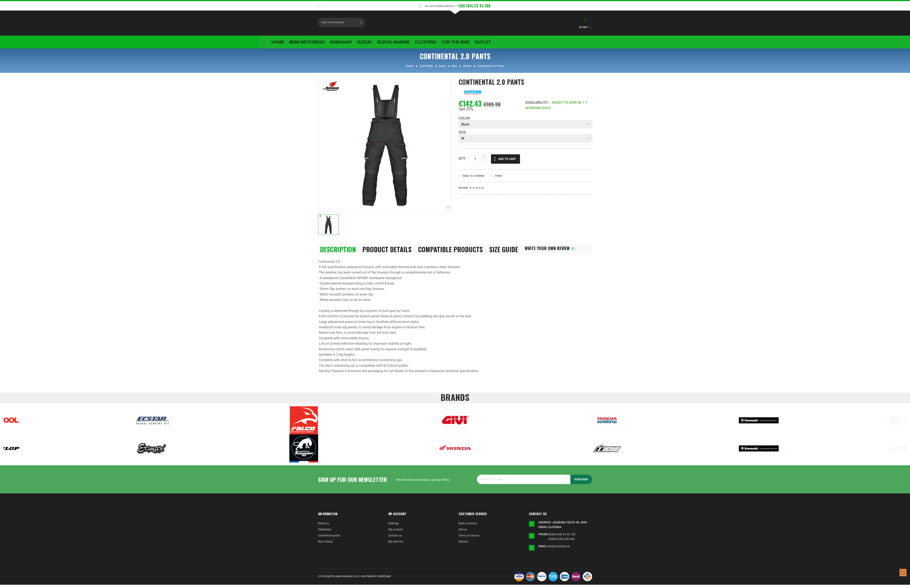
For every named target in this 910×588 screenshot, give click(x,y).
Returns (463, 545)
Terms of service (469, 539)
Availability (537, 106)
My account (396, 533)
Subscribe (581, 483)
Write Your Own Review (550, 251)
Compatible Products (450, 252)
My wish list (396, 545)
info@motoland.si (558, 550)
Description (338, 252)
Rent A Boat (325, 545)
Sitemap (394, 527)
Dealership (325, 533)
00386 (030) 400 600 (562, 542)
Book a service (468, 527)
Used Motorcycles (329, 539)
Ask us (463, 533)
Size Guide (504, 252)
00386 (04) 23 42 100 (562, 538)
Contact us (395, 539)
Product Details (387, 252)
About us (324, 527)
